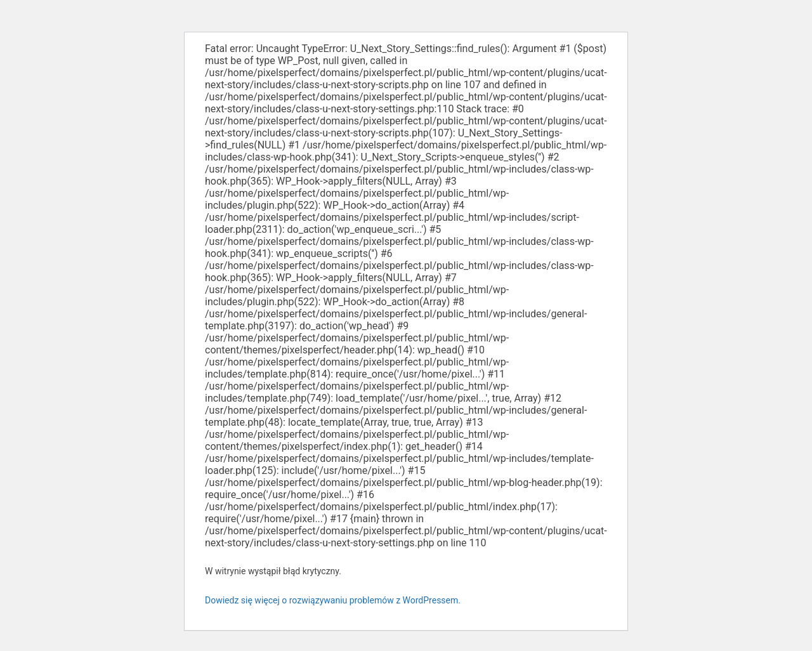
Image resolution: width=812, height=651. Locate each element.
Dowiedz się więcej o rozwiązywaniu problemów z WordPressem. (333, 600)
